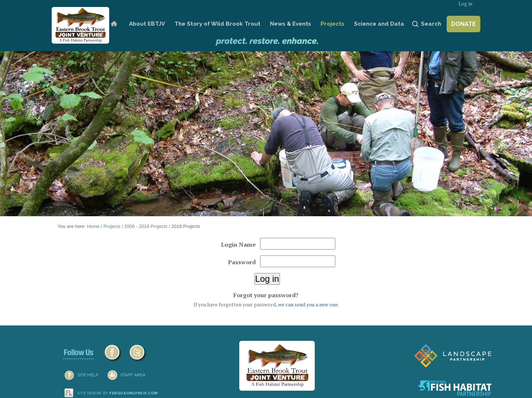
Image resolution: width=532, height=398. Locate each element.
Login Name (238, 244)
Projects (332, 24)
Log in (465, 4)
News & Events (291, 24)
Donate (463, 24)
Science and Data (379, 24)
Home (114, 24)
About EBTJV (147, 24)
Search (431, 24)
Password (242, 262)
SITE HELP (88, 375)
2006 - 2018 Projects (146, 226)
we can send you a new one (308, 305)
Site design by (118, 393)
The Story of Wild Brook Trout (217, 24)
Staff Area (133, 375)
